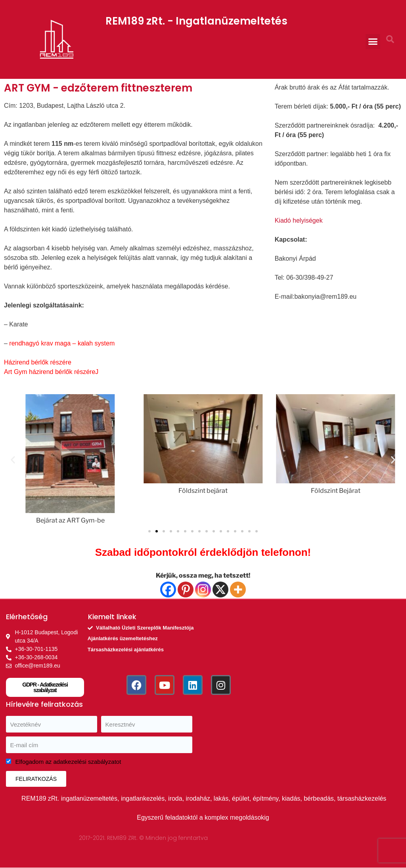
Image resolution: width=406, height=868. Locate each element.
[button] (373, 42)
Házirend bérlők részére (38, 362)
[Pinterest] (186, 589)
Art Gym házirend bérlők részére (50, 372)
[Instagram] (203, 589)
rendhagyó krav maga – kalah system (62, 343)
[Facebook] (168, 589)
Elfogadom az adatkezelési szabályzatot (68, 762)
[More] (238, 589)
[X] (220, 589)
